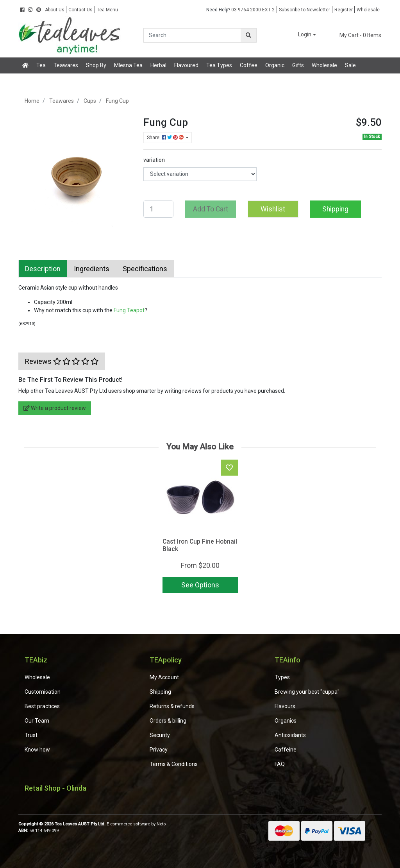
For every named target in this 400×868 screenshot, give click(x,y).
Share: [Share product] (166, 138)
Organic (275, 65)
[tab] (43, 269)
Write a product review (55, 408)
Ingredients (92, 269)
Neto (161, 824)
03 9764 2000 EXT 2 (240, 10)
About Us (55, 10)
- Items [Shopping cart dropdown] (356, 35)
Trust (31, 735)
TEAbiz (36, 660)
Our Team (37, 721)
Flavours (285, 706)
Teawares (66, 65)
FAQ (280, 764)
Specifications (145, 269)
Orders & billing (168, 721)
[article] (200, 528)
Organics (286, 721)
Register (344, 10)
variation (154, 160)
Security (160, 735)
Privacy (159, 750)
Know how (37, 750)
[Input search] (192, 35)
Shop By (96, 65)
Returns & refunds (172, 706)
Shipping (335, 209)
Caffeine (286, 750)
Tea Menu (107, 10)
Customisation (43, 692)
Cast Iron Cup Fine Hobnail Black (200, 545)
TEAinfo (287, 660)
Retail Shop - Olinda (55, 788)
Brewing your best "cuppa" (307, 692)
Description (43, 269)
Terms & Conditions (174, 764)
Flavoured (186, 65)
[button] (302, 35)
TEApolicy (166, 660)
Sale (350, 65)
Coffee (249, 65)
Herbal (158, 65)
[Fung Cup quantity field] (158, 209)
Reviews (62, 361)
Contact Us (80, 10)
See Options (200, 585)
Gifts (298, 65)
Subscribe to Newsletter (304, 10)
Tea (41, 65)
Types (282, 677)
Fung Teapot (129, 310)
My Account (164, 677)
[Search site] (248, 35)
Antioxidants (290, 735)
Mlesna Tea (128, 65)
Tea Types (219, 65)
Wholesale (368, 10)
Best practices (42, 706)
